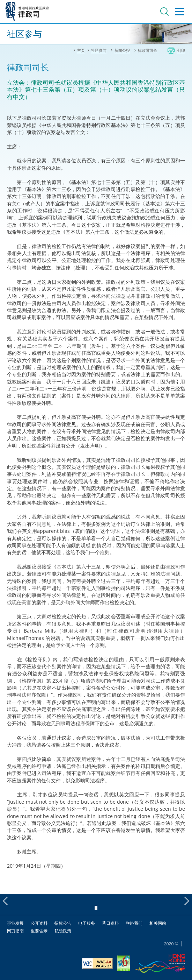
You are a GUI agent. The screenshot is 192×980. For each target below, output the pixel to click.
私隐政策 (63, 931)
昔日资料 (110, 923)
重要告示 (39, 931)
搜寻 (164, 12)
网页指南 (15, 931)
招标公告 (63, 923)
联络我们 (134, 923)
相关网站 (158, 923)
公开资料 (39, 923)
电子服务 (87, 923)
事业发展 (15, 923)
